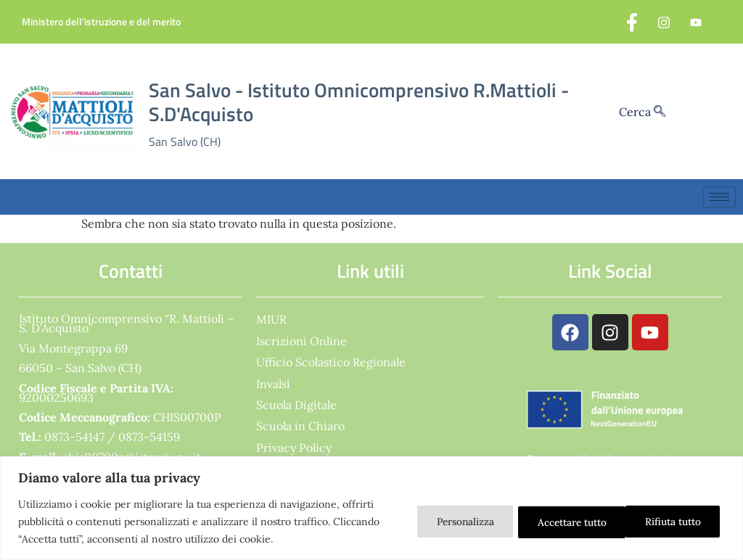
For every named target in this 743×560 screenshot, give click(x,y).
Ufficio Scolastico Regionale (331, 362)
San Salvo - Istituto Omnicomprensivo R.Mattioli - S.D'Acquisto (359, 102)
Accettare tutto (667, 522)
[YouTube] (696, 22)
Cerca (642, 112)
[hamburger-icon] (719, 197)
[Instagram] (664, 22)
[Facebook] (632, 22)
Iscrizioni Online (301, 341)
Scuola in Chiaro (300, 426)
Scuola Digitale (296, 405)
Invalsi (273, 384)
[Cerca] (660, 112)
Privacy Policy (294, 448)
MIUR (271, 319)
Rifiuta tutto (553, 522)
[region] (371, 508)
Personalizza (445, 522)
